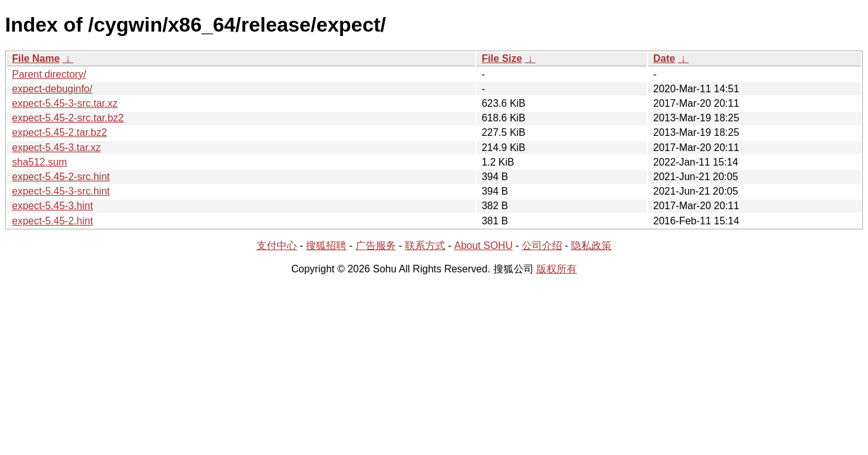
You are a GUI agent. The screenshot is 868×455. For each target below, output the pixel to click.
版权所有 (557, 269)
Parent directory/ (49, 74)
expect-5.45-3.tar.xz (57, 148)
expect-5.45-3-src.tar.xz (65, 103)
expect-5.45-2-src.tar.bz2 (68, 118)
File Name (36, 58)
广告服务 (376, 246)
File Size (502, 58)
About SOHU (483, 246)
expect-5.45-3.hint (52, 206)
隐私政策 (591, 246)
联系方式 (425, 246)
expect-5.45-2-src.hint (61, 177)
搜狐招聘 (326, 246)
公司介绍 (542, 246)
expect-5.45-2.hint (52, 221)
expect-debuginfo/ (52, 89)
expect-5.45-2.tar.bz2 (59, 132)
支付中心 (277, 246)
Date (664, 58)
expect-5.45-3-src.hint (61, 191)
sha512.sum (39, 162)
